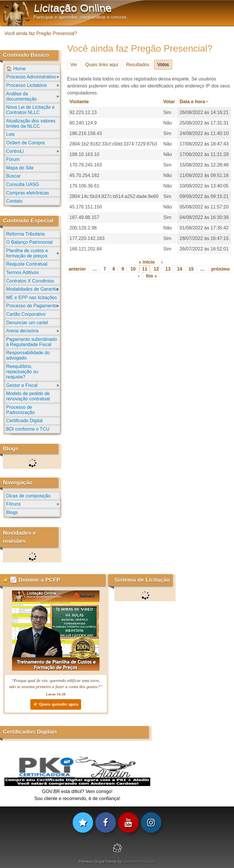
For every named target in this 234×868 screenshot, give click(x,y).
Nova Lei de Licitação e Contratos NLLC (30, 110)
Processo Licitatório (27, 85)
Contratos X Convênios (30, 281)
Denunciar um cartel (27, 323)
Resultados (138, 65)
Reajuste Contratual (27, 264)
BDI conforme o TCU (28, 429)
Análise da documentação (21, 96)
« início (147, 262)
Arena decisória (22, 331)
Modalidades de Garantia (32, 289)
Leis (10, 134)
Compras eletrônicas (28, 193)
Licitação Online (73, 8)
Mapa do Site (20, 168)
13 (168, 269)
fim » (151, 276)
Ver (74, 65)
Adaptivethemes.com (139, 862)
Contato (14, 201)
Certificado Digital (24, 421)
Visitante (79, 102)
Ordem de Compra (26, 143)
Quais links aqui (102, 65)
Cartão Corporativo (26, 314)
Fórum (13, 159)
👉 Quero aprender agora (56, 704)
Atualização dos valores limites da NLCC (31, 123)
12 (156, 269)
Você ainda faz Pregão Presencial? (41, 33)
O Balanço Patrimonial (29, 242)
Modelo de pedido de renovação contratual (28, 396)
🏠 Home (16, 69)
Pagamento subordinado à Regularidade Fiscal (32, 342)
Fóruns (13, 504)
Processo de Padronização (20, 410)
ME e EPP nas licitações (32, 298)
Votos (165, 64)
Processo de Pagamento (32, 306)
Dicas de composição (28, 496)
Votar (169, 102)
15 (191, 269)
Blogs (12, 512)
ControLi (15, 151)
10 (133, 269)
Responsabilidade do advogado (28, 355)
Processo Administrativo (31, 77)
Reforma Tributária (26, 234)
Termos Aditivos (22, 272)
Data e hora (194, 102)
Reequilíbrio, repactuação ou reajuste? (22, 372)
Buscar (13, 176)
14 (179, 269)
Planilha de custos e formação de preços (27, 253)
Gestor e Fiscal (22, 385)
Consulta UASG (23, 184)
